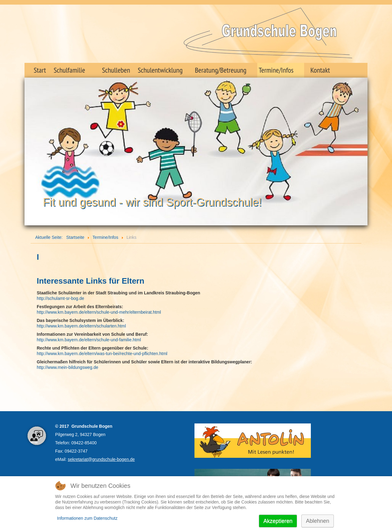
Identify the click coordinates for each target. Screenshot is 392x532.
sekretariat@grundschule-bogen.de (101, 459)
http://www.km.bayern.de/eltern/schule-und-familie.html (89, 340)
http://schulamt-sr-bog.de (60, 298)
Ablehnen (318, 521)
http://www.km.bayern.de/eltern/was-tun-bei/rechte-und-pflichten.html (102, 354)
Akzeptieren (278, 521)
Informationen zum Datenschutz (87, 518)
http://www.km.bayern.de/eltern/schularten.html (81, 326)
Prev (32, 149)
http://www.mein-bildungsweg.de (68, 367)
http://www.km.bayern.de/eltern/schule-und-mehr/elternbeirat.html (99, 312)
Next (360, 149)
